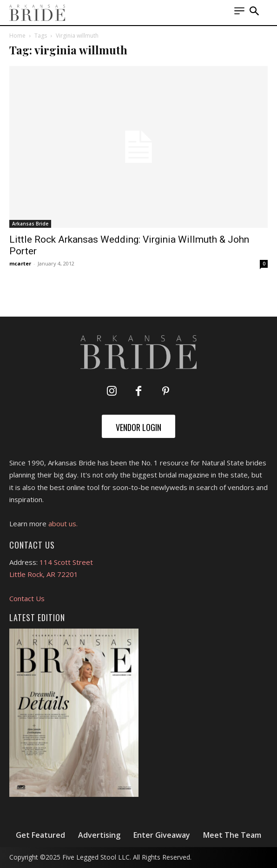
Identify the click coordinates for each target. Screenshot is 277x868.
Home (17, 36)
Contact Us (27, 598)
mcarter (20, 263)
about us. (63, 523)
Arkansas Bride (30, 224)
